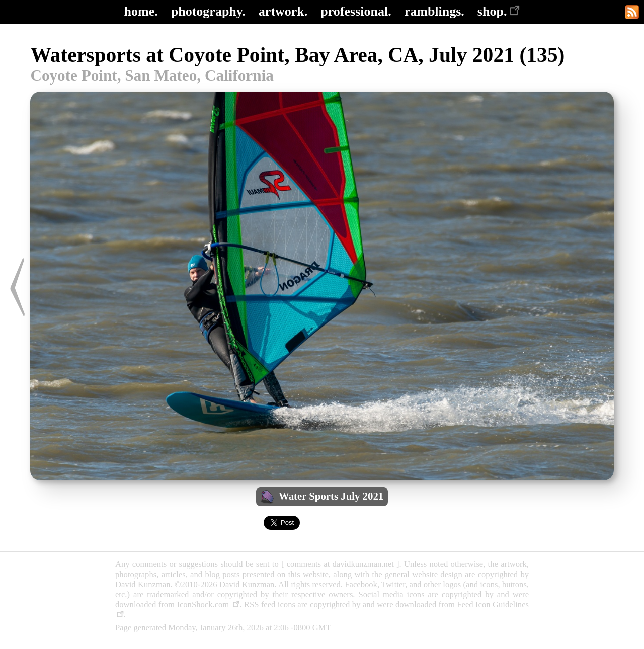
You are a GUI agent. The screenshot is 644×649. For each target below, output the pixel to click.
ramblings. (434, 11)
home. (141, 11)
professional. (356, 11)
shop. (499, 11)
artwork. (283, 11)
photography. (208, 11)
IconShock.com (208, 604)
